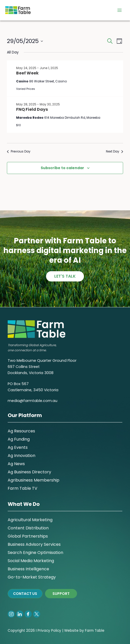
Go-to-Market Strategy (32, 577)
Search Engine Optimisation (35, 553)
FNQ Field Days (32, 109)
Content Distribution (28, 528)
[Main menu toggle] (120, 10)
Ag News (16, 464)
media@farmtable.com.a (31, 401)
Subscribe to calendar (62, 168)
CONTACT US (25, 594)
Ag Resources (21, 431)
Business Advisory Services (34, 544)
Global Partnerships (28, 536)
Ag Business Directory (29, 472)
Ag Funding (19, 439)
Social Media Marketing (31, 561)
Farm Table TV (23, 488)
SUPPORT (61, 594)
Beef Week (27, 73)
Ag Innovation (21, 456)
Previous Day (19, 151)
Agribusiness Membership (34, 480)
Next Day (115, 151)
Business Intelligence (28, 569)
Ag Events (18, 447)
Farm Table (95, 631)
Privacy (44, 631)
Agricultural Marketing (30, 520)
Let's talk (65, 276)
